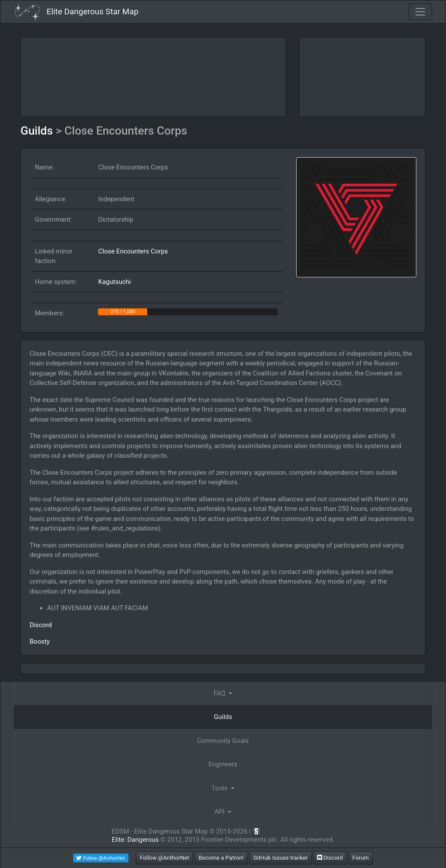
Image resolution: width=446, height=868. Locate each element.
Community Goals (223, 741)
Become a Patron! (221, 858)
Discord (41, 625)
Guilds (38, 131)
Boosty (40, 642)
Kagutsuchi (114, 282)
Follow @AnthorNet (164, 858)
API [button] (221, 812)
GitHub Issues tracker (280, 858)
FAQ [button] (221, 693)
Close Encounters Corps (133, 251)
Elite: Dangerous (135, 840)
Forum (361, 858)
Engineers (223, 764)
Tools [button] (220, 788)
